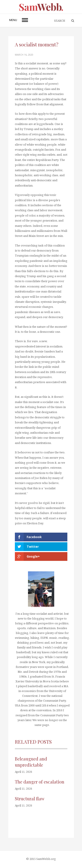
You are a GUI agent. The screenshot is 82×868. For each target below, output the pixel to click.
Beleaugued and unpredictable (31, 762)
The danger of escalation (40, 782)
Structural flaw (30, 798)
